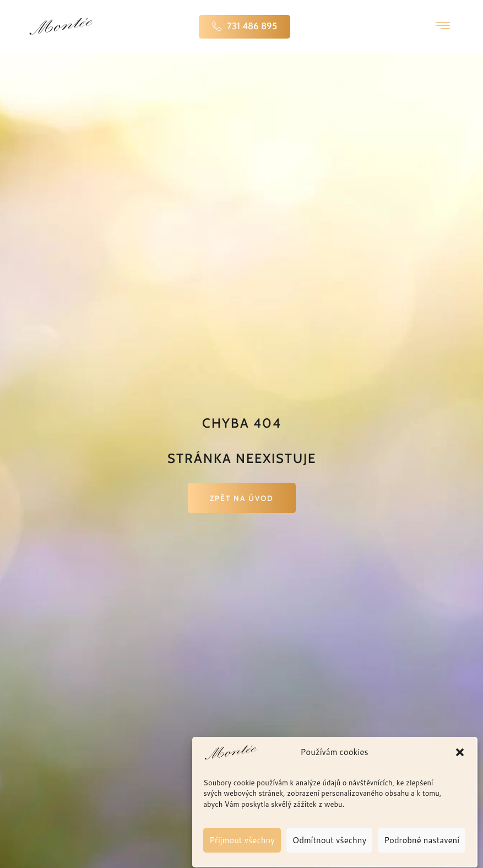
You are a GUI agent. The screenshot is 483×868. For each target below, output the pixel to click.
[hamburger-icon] (443, 26)
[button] (460, 781)
